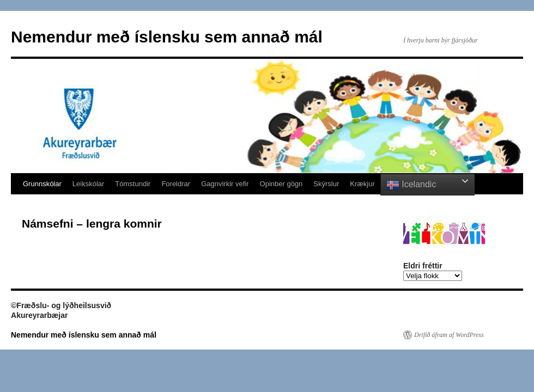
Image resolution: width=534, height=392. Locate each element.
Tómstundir (133, 184)
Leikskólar (89, 184)
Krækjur (362, 184)
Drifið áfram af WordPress (449, 335)
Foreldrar (176, 184)
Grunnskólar (42, 184)
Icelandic (411, 185)
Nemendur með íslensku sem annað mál (167, 37)
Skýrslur (326, 184)
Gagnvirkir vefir (225, 184)
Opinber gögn (281, 184)
